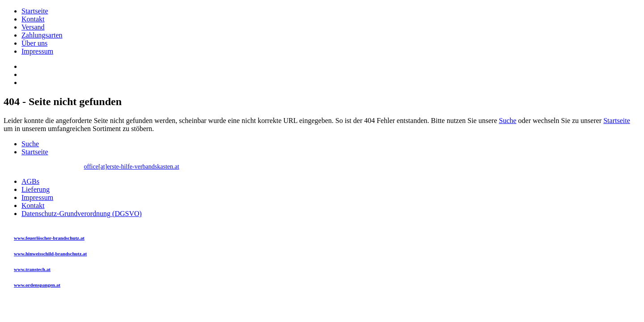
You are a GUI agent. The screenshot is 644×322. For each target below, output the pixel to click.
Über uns (34, 43)
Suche (507, 121)
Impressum (37, 51)
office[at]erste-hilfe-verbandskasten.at (132, 167)
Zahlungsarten (42, 35)
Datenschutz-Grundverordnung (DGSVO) (82, 214)
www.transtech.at (32, 269)
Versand (33, 27)
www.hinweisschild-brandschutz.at (50, 254)
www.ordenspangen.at (37, 285)
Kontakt (33, 19)
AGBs (30, 181)
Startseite (35, 11)
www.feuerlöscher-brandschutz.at (49, 238)
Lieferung (36, 189)
